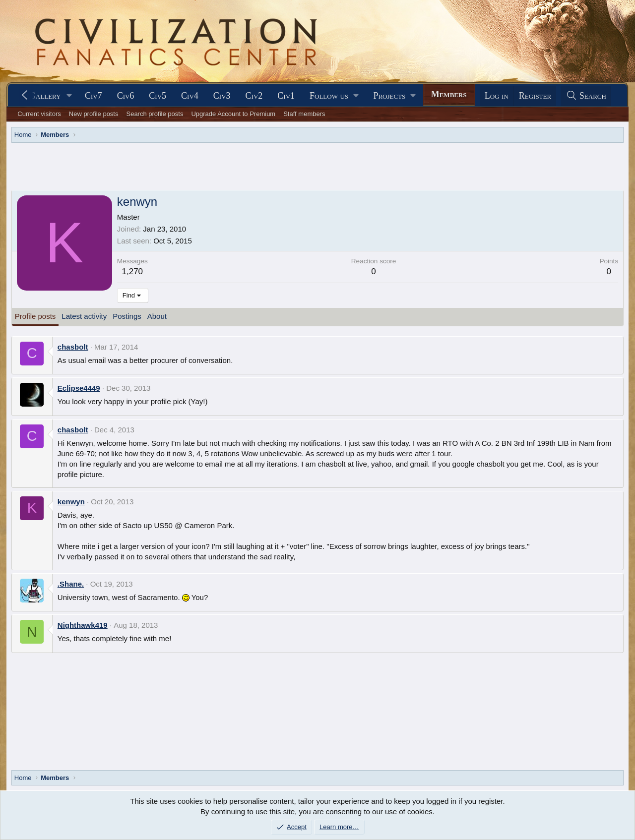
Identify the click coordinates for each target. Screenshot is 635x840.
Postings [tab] (127, 316)
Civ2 (254, 96)
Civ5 (158, 96)
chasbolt (73, 347)
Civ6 (126, 96)
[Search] (586, 96)
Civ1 (286, 96)
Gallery (45, 96)
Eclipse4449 (79, 388)
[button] (69, 96)
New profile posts (94, 114)
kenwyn (71, 502)
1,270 (133, 271)
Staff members (304, 114)
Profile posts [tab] (35, 316)
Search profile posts (155, 114)
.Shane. (71, 584)
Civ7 (94, 96)
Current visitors (39, 114)
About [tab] (157, 316)
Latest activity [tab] (84, 316)
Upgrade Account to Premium (233, 114)
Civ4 (190, 96)
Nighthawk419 (83, 625)
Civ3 (222, 96)
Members (449, 94)
